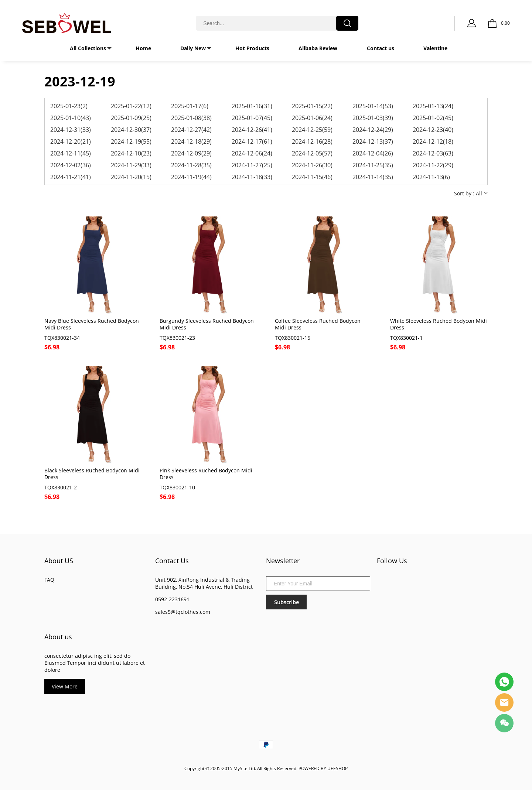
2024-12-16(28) (312, 141)
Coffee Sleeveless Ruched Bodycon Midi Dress (318, 324)
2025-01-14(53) (373, 106)
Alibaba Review (318, 48)
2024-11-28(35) (191, 165)
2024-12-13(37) (373, 141)
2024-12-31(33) (71, 130)
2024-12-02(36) (71, 165)
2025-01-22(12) (131, 106)
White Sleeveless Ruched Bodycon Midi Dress (439, 324)
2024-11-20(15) (131, 177)
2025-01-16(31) (252, 106)
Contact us (381, 48)
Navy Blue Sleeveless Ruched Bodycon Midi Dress (92, 324)
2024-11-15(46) (312, 177)
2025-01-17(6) (190, 106)
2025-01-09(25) (131, 118)
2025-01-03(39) (373, 118)
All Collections (88, 48)
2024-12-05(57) (312, 153)
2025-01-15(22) (312, 106)
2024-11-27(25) (252, 165)
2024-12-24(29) (373, 130)
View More (65, 686)
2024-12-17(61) (252, 141)
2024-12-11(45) (71, 153)
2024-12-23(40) (433, 130)
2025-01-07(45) (252, 118)
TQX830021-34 (62, 338)
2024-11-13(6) (431, 177)
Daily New (193, 48)
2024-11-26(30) (312, 165)
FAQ (49, 580)
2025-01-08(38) (191, 118)
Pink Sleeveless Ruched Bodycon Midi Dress (206, 474)
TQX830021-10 (177, 488)
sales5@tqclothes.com (183, 612)
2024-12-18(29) (191, 141)
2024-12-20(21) (71, 141)
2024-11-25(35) (373, 165)
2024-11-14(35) (373, 177)
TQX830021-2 (61, 488)
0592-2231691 (172, 599)
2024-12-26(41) (252, 130)
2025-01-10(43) (71, 118)
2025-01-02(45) (433, 118)
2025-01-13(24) (433, 106)
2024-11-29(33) (131, 165)
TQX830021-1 (406, 338)
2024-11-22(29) (433, 165)
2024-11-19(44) (191, 177)
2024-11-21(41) (71, 177)
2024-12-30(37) (131, 130)
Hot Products (252, 48)
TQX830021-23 (177, 338)
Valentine (435, 48)
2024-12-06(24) (252, 153)
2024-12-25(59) (312, 130)
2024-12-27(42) (191, 130)
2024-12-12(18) (433, 141)
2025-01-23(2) (69, 106)
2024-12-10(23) (131, 153)
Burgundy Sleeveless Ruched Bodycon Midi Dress (207, 324)
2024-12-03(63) (433, 153)
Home (143, 48)
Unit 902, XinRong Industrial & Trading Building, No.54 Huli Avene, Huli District (204, 583)
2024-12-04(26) (373, 153)
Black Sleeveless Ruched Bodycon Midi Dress (92, 474)
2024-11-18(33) (252, 177)
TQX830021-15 (293, 338)
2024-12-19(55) (131, 141)
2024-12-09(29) (191, 153)
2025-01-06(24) (312, 118)
